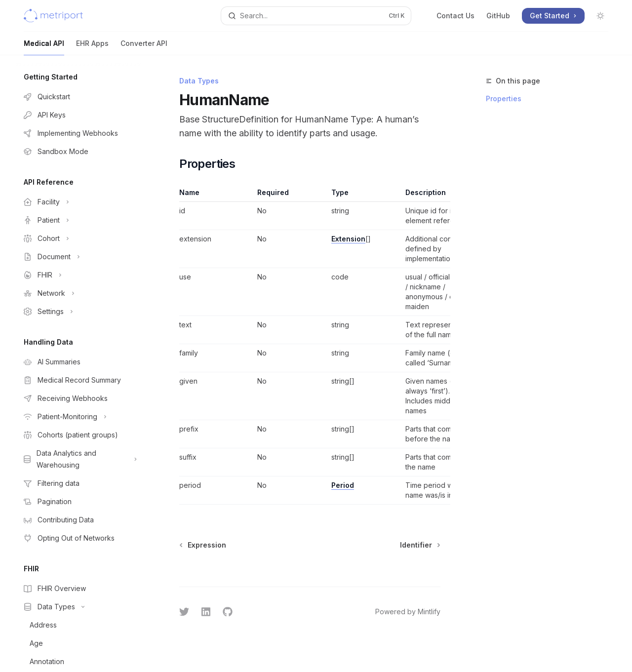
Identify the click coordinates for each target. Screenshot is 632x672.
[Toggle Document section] (79, 257)
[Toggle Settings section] (79, 312)
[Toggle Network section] (79, 293)
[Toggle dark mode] (600, 16)
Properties (504, 99)
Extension (348, 239)
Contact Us (455, 16)
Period (343, 485)
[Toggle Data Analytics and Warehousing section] (79, 459)
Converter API (144, 47)
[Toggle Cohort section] (79, 238)
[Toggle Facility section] (79, 202)
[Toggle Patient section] (79, 220)
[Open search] (316, 16)
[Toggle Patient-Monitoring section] (79, 417)
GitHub (498, 16)
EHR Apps (92, 47)
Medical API (44, 47)
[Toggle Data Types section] (79, 607)
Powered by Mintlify (408, 612)
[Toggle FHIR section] (79, 275)
